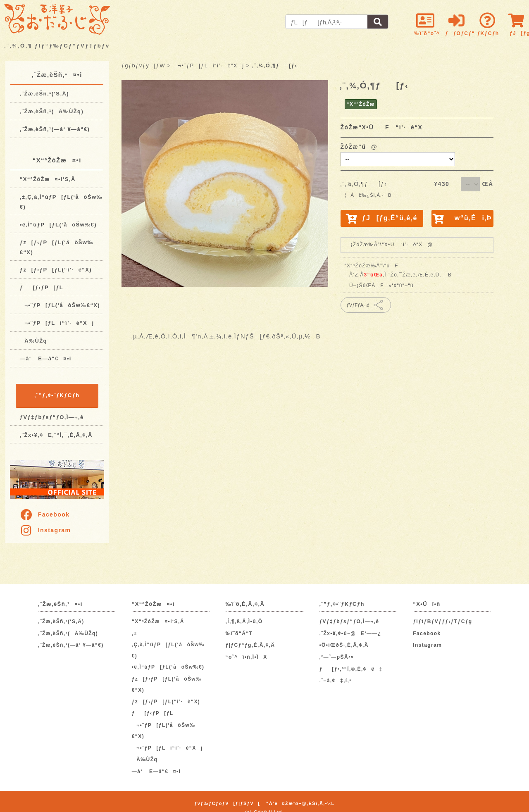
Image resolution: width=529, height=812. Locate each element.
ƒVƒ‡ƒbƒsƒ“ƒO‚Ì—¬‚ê (52, 417)
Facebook (45, 514)
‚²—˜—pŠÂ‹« (336, 657)
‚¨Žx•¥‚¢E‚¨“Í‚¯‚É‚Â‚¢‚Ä (56, 435)
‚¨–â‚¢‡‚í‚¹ (335, 681)
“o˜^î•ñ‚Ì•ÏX (247, 657)
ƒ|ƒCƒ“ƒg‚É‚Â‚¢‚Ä (250, 645)
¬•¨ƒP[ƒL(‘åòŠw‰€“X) (60, 305)
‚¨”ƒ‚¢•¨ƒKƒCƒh (57, 395)
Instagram (45, 530)
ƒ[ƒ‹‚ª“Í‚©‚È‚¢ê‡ (351, 669)
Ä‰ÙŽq (33, 341)
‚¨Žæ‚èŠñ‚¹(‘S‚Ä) (44, 94)
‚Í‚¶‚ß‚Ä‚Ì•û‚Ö (244, 622)
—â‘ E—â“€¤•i (46, 358)
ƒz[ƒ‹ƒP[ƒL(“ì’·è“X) (56, 270)
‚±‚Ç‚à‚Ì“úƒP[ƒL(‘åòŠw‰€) (168, 645)
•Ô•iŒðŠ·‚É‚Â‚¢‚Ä (344, 645)
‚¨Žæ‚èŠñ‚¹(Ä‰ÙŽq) (52, 111)
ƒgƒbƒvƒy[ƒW (143, 65)
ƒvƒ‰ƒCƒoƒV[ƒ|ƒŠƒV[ (227, 803)
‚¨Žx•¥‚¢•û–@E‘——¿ (350, 633)
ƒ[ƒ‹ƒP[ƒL (42, 287)
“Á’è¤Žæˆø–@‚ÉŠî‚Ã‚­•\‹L (300, 803)
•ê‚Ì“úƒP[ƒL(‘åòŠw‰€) (58, 225)
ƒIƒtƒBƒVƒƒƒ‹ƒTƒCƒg (442, 622)
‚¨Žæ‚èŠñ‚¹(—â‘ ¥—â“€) (55, 129)
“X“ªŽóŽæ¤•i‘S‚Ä (48, 179)
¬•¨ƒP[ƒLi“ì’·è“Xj (57, 323)
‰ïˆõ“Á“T (239, 633)
